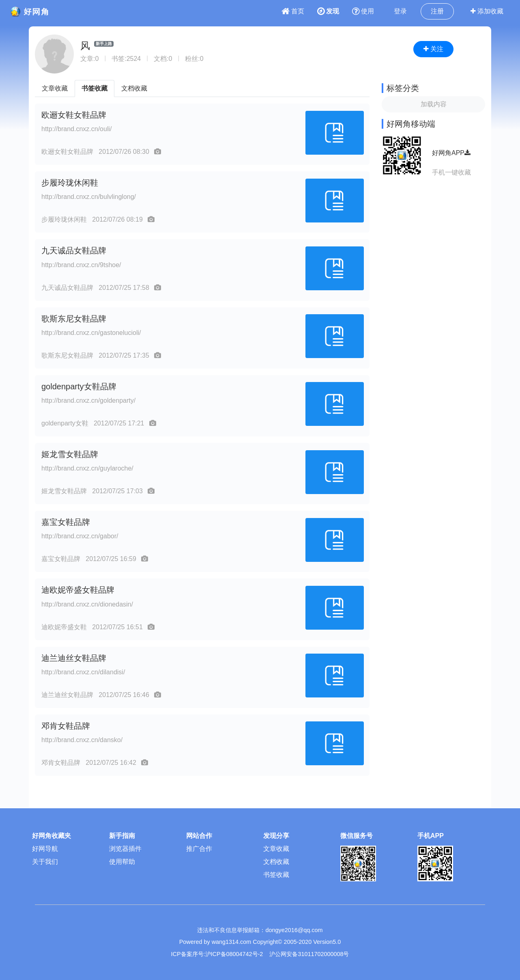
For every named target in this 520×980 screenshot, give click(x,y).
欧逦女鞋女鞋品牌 (74, 115)
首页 (293, 11)
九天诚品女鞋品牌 (74, 250)
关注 (433, 49)
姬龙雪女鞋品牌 (70, 454)
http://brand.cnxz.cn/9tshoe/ (81, 265)
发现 (328, 11)
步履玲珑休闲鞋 (70, 183)
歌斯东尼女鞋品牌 (74, 319)
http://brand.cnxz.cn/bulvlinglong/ (89, 197)
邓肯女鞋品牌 (66, 726)
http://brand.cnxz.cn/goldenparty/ (88, 400)
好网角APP (451, 153)
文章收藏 (55, 88)
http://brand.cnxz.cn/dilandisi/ (83, 672)
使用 (363, 11)
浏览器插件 (125, 849)
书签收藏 (95, 88)
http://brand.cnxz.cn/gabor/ (80, 536)
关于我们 (45, 862)
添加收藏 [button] (487, 11)
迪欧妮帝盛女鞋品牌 (78, 590)
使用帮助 (122, 862)
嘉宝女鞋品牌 (66, 522)
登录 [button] (400, 11)
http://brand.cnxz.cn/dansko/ (82, 740)
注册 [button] (437, 11)
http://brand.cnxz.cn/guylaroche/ (87, 468)
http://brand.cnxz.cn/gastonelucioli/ (91, 333)
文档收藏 (134, 88)
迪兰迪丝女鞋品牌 (74, 658)
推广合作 (199, 849)
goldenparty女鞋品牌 (79, 386)
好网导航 (45, 849)
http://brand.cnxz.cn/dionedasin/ (87, 604)
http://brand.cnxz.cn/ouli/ (76, 129)
